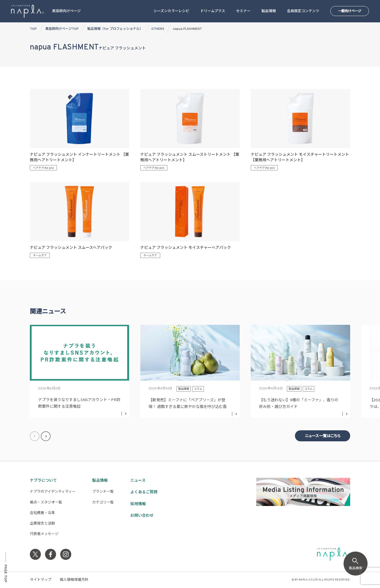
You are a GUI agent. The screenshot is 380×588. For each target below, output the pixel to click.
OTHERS (158, 29)
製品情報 (269, 11)
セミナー (243, 11)
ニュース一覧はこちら (323, 436)
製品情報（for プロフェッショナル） (115, 29)
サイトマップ (41, 580)
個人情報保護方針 (74, 580)
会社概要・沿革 (42, 513)
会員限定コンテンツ (303, 11)
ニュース (138, 481)
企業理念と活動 (42, 524)
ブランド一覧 (103, 492)
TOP (33, 29)
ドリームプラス (213, 11)
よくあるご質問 (144, 492)
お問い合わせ (142, 516)
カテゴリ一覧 (103, 503)
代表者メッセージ (44, 534)
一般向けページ (350, 11)
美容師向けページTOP (62, 29)
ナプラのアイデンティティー (53, 492)
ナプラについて (43, 481)
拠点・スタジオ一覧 (46, 503)
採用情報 (138, 504)
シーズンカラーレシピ (171, 11)
